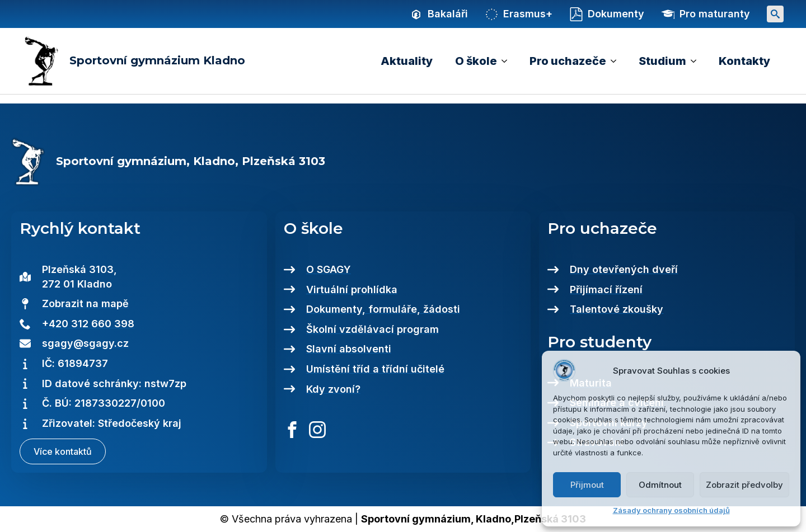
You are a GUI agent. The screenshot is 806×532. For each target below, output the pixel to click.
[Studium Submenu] (697, 61)
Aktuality (407, 61)
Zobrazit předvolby (744, 485)
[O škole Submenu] (508, 61)
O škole (476, 61)
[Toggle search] (775, 14)
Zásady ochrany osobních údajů (671, 510)
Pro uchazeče (568, 61)
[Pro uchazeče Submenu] (617, 61)
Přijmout (587, 485)
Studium (662, 61)
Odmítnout (660, 485)
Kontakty (744, 61)
